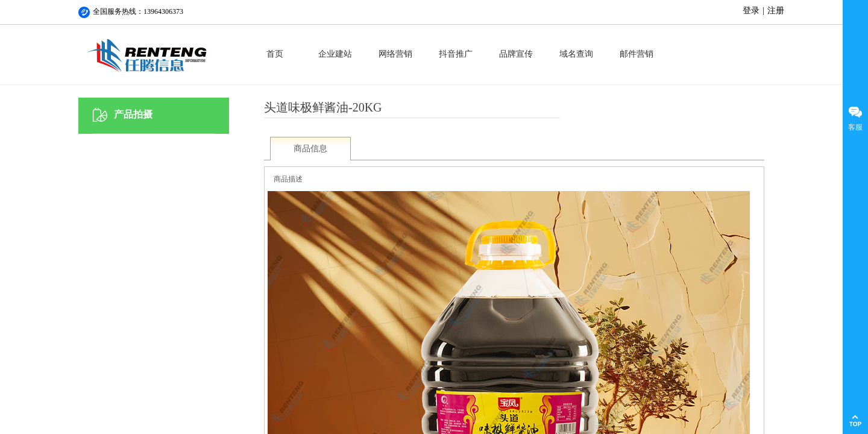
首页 (275, 54)
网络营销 (395, 54)
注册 (776, 11)
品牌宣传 (516, 54)
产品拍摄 (133, 114)
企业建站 (335, 54)
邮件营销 (637, 54)
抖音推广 (456, 54)
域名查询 (576, 54)
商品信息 (310, 149)
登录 (751, 11)
